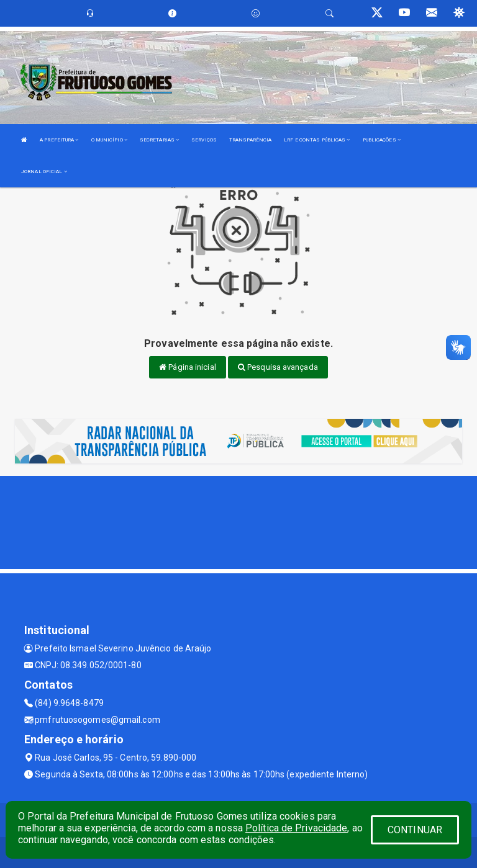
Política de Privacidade (296, 828)
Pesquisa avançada (278, 367)
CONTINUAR (415, 830)
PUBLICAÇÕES (382, 140)
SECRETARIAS (159, 140)
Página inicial (188, 367)
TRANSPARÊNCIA (250, 140)
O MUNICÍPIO (109, 140)
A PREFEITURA (59, 140)
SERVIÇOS (204, 140)
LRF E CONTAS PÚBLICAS (317, 140)
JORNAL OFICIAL (44, 172)
